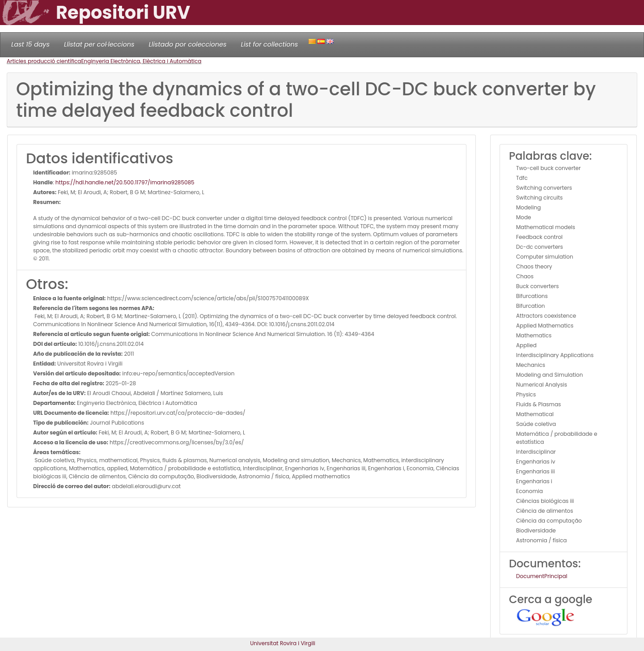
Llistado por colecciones (188, 44)
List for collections (269, 44)
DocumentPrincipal (542, 576)
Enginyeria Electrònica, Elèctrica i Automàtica (141, 61)
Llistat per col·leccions (99, 44)
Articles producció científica (44, 61)
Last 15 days (30, 44)
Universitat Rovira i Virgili (283, 643)
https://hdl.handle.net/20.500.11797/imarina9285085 (125, 182)
